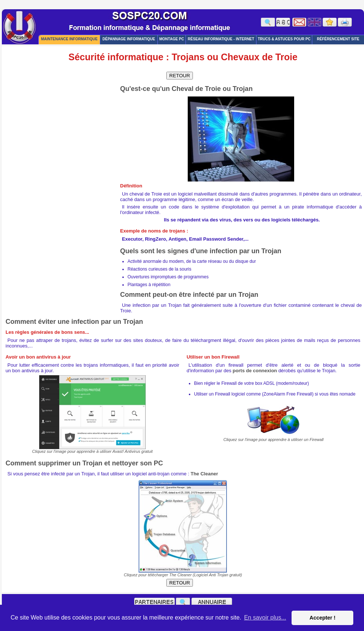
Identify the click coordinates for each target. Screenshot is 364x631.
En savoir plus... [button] (265, 618)
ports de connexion (255, 371)
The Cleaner (204, 474)
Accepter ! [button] (322, 618)
